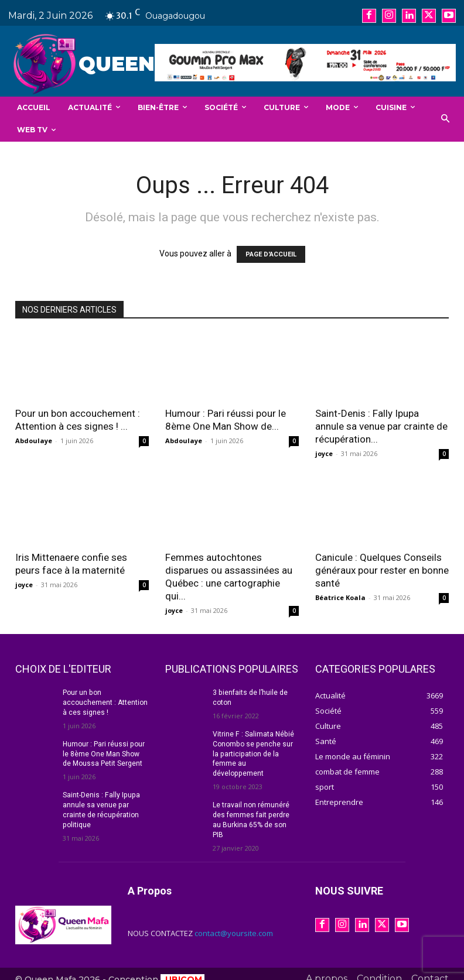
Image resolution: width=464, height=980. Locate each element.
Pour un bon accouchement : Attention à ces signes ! (105, 703)
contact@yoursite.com (234, 923)
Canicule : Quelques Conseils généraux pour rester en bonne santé (382, 570)
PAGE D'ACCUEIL (271, 254)
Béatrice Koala (340, 597)
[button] (446, 119)
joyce (324, 453)
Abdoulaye (34, 441)
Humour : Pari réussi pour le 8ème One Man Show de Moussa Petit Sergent (103, 753)
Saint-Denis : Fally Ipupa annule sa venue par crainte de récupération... (381, 426)
